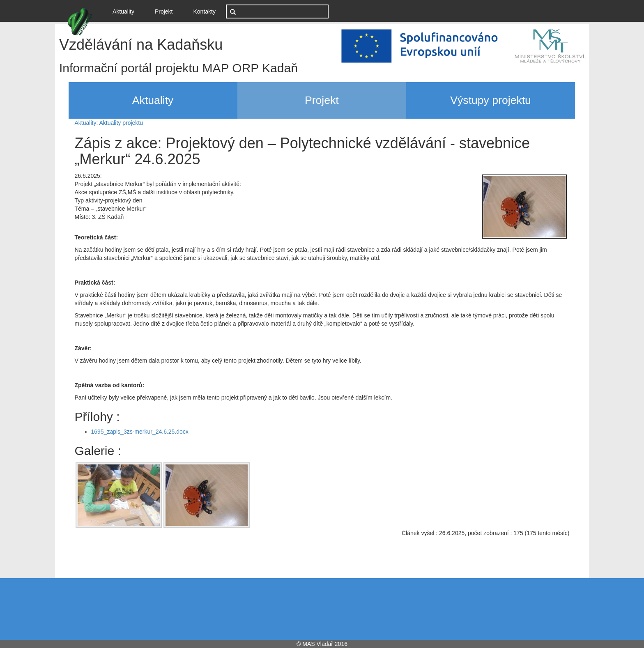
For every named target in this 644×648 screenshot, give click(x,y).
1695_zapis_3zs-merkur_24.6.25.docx (140, 432)
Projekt (164, 11)
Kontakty (205, 11)
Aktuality (126, 11)
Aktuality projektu (121, 123)
